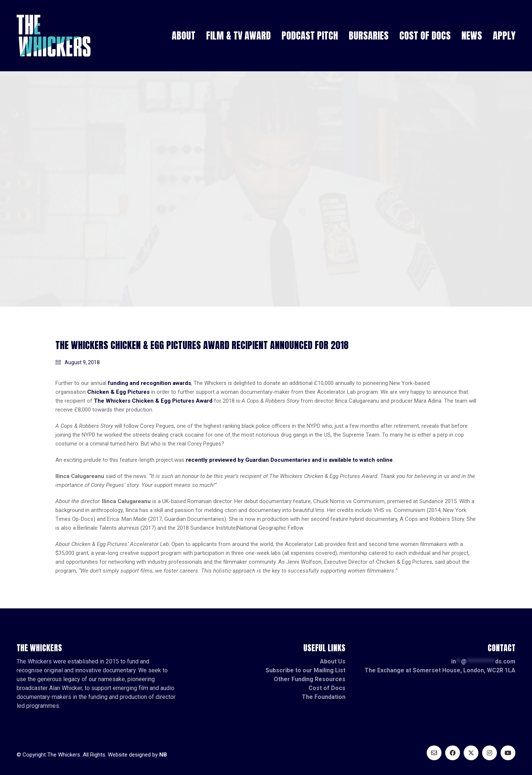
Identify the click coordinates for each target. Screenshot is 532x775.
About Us (333, 661)
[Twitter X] (471, 753)
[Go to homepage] (54, 36)
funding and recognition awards (149, 383)
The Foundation (324, 697)
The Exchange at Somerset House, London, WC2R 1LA (440, 670)
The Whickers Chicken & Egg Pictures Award (153, 401)
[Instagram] (490, 753)
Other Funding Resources (310, 679)
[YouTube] (508, 753)
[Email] (434, 753)
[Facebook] (453, 753)
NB (163, 755)
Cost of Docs (327, 688)
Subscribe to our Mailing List (306, 670)
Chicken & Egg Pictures (118, 392)
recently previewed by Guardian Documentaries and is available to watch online (289, 460)
